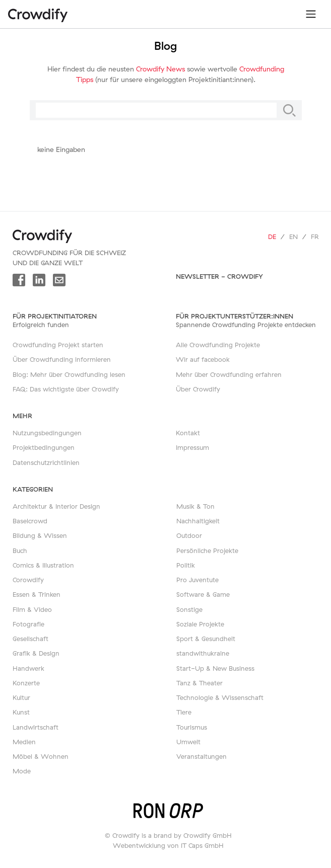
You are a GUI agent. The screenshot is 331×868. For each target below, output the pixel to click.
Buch (20, 550)
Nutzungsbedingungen (47, 433)
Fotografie (28, 624)
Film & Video (32, 609)
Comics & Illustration (43, 565)
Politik (186, 565)
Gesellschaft (30, 639)
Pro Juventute (197, 580)
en (293, 236)
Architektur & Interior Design (56, 506)
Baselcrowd (30, 521)
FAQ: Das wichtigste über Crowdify (66, 389)
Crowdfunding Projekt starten (58, 345)
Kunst (21, 712)
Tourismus (192, 727)
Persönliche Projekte (207, 550)
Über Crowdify (198, 389)
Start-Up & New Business (215, 668)
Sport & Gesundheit (206, 639)
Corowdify (28, 580)
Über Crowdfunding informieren (62, 359)
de (272, 236)
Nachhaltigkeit (198, 521)
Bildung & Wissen (40, 535)
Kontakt (188, 433)
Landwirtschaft (36, 727)
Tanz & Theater (200, 683)
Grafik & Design (36, 653)
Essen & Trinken (37, 594)
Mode (22, 771)
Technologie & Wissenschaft (220, 697)
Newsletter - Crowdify (219, 276)
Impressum (192, 447)
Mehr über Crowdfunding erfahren (229, 374)
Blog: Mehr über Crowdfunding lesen (69, 374)
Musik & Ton (195, 506)
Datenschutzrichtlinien (46, 462)
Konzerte (26, 683)
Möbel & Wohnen (41, 756)
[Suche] (289, 110)
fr (315, 236)
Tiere (184, 712)
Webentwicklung (139, 845)
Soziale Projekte (200, 624)
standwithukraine (203, 653)
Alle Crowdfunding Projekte (218, 345)
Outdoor (189, 535)
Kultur (21, 697)
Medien (24, 742)
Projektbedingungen (44, 447)
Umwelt (188, 742)
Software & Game (203, 594)
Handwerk (28, 668)
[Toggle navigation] (311, 14)
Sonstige (189, 609)
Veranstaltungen (202, 756)
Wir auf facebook (203, 359)
